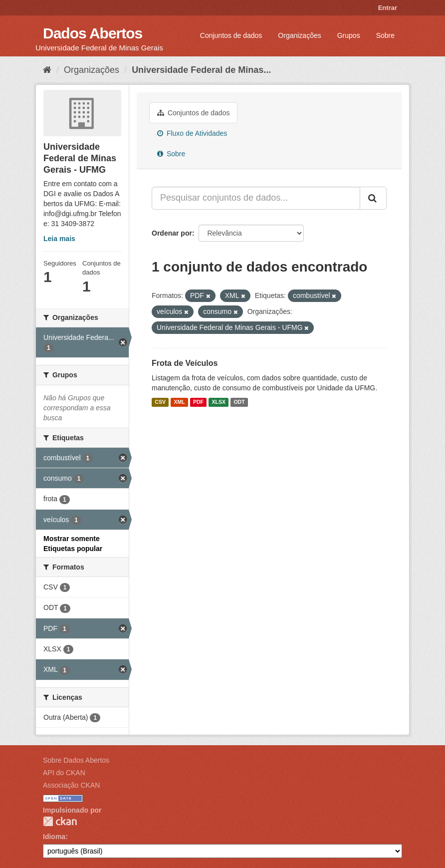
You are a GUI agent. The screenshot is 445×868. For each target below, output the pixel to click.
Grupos (349, 35)
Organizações (299, 35)
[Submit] (373, 198)
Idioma (54, 837)
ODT (239, 402)
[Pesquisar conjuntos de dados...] (256, 198)
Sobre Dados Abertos (76, 760)
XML (179, 402)
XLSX (219, 402)
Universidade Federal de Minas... (201, 70)
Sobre (385, 35)
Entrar (388, 8)
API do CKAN (64, 773)
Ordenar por (172, 233)
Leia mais (59, 239)
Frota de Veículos (185, 363)
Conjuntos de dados (231, 35)
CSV (160, 402)
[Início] (47, 70)
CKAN (60, 821)
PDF (198, 402)
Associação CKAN (71, 785)
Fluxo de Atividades (192, 133)
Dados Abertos (93, 33)
